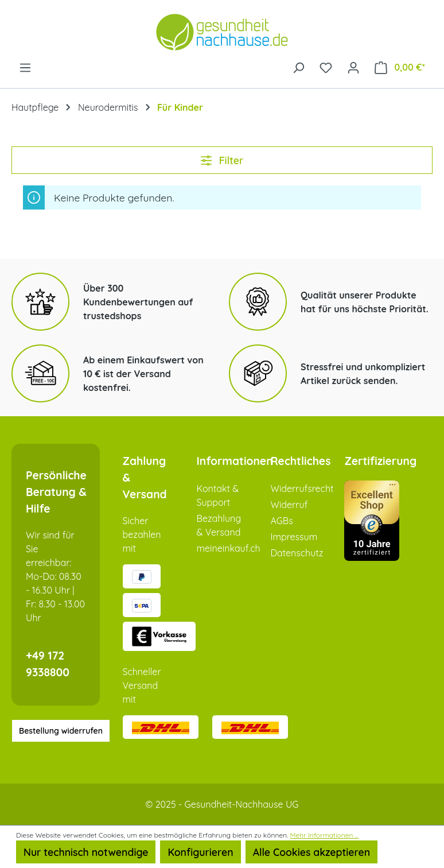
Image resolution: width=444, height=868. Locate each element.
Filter (222, 160)
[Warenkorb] (400, 67)
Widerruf (289, 505)
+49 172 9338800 (48, 664)
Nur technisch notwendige (86, 852)
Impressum (294, 537)
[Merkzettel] (326, 67)
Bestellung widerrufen (61, 731)
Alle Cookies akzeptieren (311, 852)
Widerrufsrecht (302, 489)
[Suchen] (298, 67)
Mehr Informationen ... (325, 835)
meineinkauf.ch (228, 548)
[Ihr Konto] (353, 67)
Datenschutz (297, 553)
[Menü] (25, 67)
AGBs (281, 521)
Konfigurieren (200, 852)
